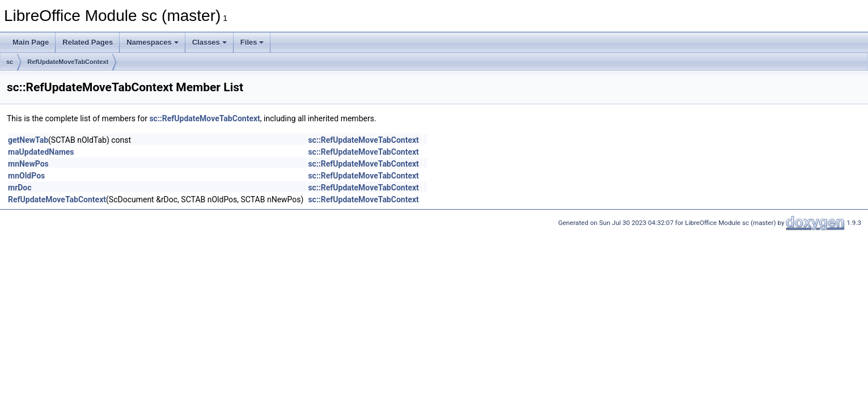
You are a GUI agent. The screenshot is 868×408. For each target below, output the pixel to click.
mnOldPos (26, 176)
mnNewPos (28, 164)
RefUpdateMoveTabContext (68, 62)
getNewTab (28, 140)
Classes (209, 42)
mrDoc (20, 188)
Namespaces (153, 42)
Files (252, 42)
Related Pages (88, 42)
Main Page (31, 42)
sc (10, 62)
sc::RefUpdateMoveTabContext (204, 118)
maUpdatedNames (41, 152)
